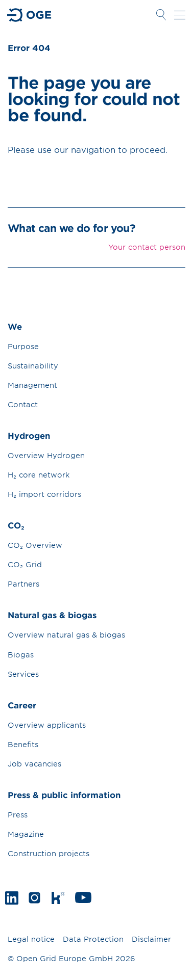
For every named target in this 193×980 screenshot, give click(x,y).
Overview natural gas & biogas (66, 635)
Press (18, 815)
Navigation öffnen (180, 15)
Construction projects (49, 853)
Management (32, 385)
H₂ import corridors (44, 494)
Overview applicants (47, 725)
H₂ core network (39, 475)
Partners (23, 584)
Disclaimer (151, 939)
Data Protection (93, 939)
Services (23, 674)
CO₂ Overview (35, 545)
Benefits (23, 744)
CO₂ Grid (25, 564)
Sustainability (33, 366)
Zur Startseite (30, 15)
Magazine (26, 834)
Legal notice (31, 939)
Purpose (23, 346)
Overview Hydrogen (46, 455)
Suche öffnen (161, 15)
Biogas (21, 655)
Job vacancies (34, 764)
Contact (23, 404)
